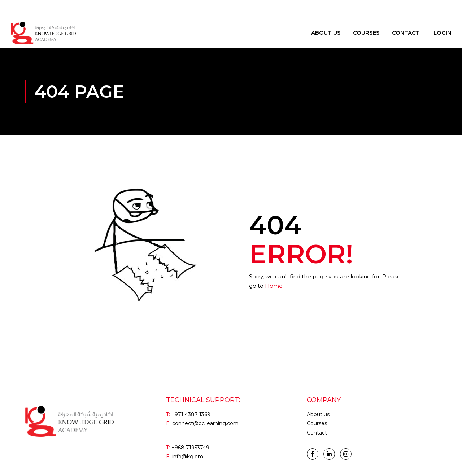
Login (18, 9)
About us (318, 414)
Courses (366, 33)
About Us (326, 33)
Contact (406, 33)
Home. (274, 286)
